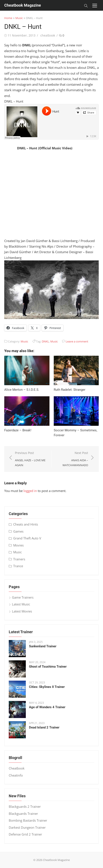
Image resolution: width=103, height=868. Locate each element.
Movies (18, 545)
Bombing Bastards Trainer (28, 820)
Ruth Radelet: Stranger (70, 390)
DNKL (45, 341)
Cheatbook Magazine (23, 5)
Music (19, 18)
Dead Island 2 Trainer (44, 727)
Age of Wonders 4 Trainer (47, 707)
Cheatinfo (16, 775)
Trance (18, 566)
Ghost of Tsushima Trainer (48, 667)
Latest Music (21, 604)
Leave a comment (77, 341)
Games (18, 531)
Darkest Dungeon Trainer (27, 827)
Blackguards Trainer (23, 814)
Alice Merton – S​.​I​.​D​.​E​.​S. (22, 390)
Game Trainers (23, 597)
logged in (30, 491)
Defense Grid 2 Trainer (25, 834)
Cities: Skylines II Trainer (47, 687)
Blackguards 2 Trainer (25, 806)
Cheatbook (17, 768)
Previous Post (31, 459)
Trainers (19, 559)
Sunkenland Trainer (43, 646)
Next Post (72, 459)
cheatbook (48, 35)
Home (8, 18)
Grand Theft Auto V (27, 538)
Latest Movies (22, 611)
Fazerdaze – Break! (18, 430)
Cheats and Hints (26, 524)
